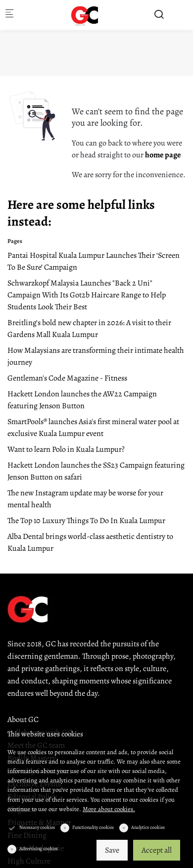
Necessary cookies (37, 827)
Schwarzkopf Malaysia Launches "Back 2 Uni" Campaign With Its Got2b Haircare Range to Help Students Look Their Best (87, 295)
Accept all (157, 850)
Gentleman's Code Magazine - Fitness (67, 378)
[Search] (159, 15)
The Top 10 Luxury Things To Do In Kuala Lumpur (86, 521)
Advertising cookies (39, 848)
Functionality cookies (93, 827)
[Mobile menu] (9, 15)
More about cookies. (109, 809)
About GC (23, 720)
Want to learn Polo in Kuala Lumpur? (66, 449)
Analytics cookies (148, 827)
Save (112, 850)
